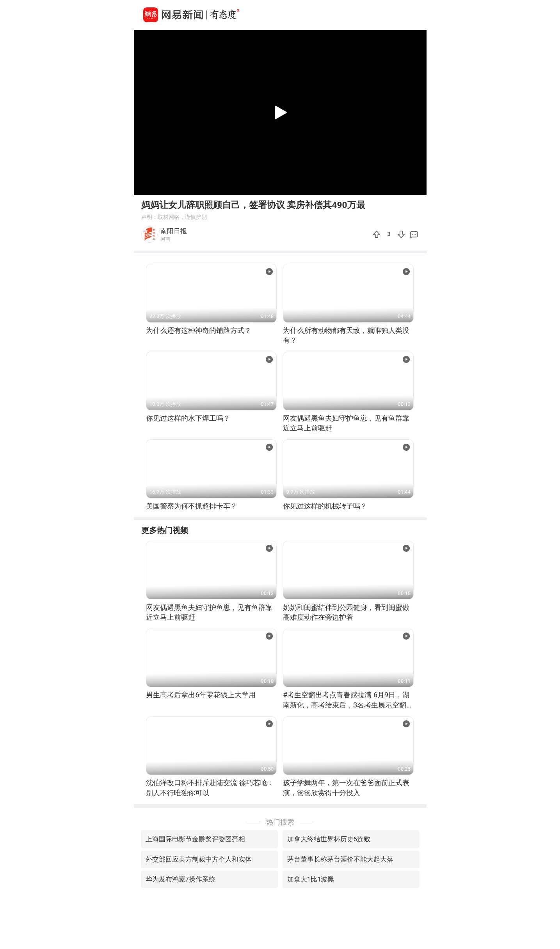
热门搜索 (280, 822)
